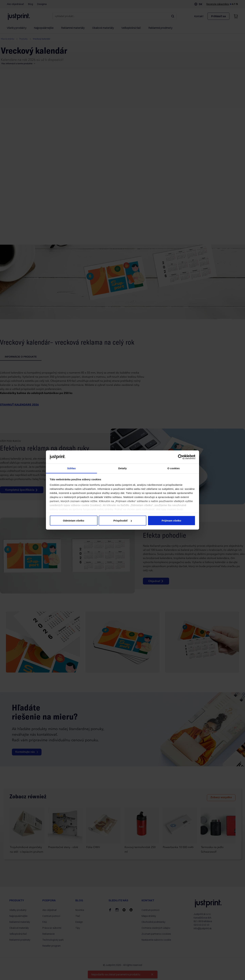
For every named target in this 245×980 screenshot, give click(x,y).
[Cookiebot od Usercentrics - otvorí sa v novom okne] (180, 457)
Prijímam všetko (171, 521)
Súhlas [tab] (71, 468)
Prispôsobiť (123, 521)
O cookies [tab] (174, 468)
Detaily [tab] (122, 468)
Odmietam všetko (74, 521)
